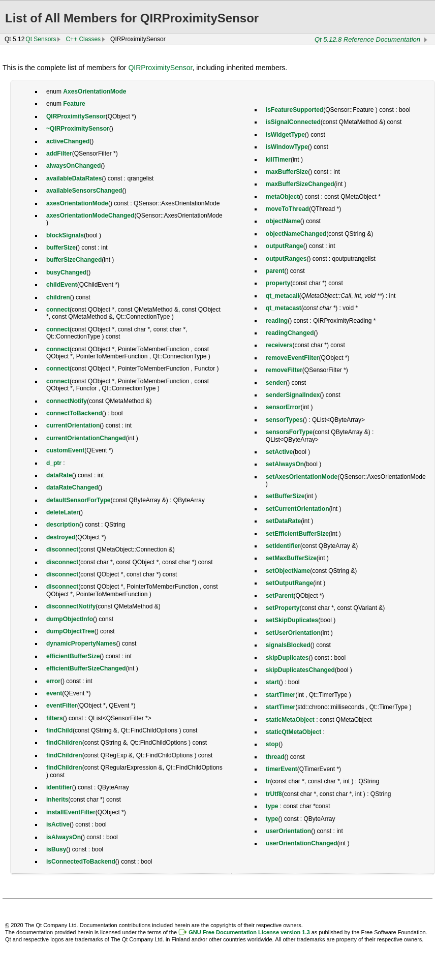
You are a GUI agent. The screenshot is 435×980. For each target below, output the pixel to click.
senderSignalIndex (293, 395)
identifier (59, 787)
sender (276, 383)
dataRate (59, 475)
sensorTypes (284, 420)
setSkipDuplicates (292, 620)
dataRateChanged (72, 487)
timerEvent (282, 769)
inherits (57, 800)
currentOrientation (73, 425)
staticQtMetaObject (293, 732)
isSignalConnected (293, 122)
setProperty (283, 608)
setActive (279, 452)
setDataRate (283, 521)
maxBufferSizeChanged (300, 184)
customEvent (65, 450)
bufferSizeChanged (74, 260)
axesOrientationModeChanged (90, 216)
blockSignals (65, 235)
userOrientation (288, 831)
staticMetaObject (290, 720)
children (58, 297)
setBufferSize (285, 496)
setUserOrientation (293, 633)
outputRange (285, 246)
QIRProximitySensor (160, 68)
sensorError (283, 407)
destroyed (61, 537)
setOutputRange (289, 583)
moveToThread (287, 209)
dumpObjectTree (70, 631)
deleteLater (63, 512)
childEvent (62, 285)
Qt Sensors (41, 39)
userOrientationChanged (302, 843)
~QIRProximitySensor (78, 129)
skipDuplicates (287, 658)
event (54, 693)
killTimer (278, 160)
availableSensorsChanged (84, 191)
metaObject (282, 197)
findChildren (64, 743)
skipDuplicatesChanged (300, 670)
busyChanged (66, 272)
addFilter (59, 154)
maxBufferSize (287, 172)
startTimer (281, 695)
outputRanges (286, 259)
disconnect (62, 549)
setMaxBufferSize (291, 558)
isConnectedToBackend (81, 862)
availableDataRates (74, 178)
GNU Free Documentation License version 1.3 (249, 932)
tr (268, 781)
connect (58, 310)
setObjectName (288, 571)
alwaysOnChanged (73, 166)
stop (272, 744)
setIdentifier (283, 546)
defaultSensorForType (78, 500)
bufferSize (61, 248)
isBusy (56, 849)
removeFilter (284, 370)
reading (277, 321)
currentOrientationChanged (86, 438)
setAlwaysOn (285, 464)
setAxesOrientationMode (302, 477)
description (63, 525)
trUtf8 (274, 794)
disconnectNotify (71, 606)
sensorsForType (289, 432)
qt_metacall (283, 296)
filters (55, 718)
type (272, 806)
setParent (280, 596)
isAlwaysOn (64, 837)
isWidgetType (285, 135)
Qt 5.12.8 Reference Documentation (367, 39)
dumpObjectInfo (70, 619)
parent (275, 271)
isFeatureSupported (294, 110)
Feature (74, 104)
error (53, 681)
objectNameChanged (296, 234)
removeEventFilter (292, 358)
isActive (58, 824)
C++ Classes (83, 39)
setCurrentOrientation (298, 509)
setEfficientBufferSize (297, 534)
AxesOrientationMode (95, 91)
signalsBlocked (288, 645)
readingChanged (290, 333)
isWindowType (287, 147)
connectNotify (67, 401)
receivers (279, 345)
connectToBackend (74, 413)
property (278, 283)
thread (275, 757)
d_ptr (54, 463)
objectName (283, 221)
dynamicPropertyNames (81, 644)
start (272, 682)
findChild (59, 730)
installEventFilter (71, 812)
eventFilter (62, 706)
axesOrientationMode (77, 203)
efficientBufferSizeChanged (86, 668)
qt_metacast (284, 308)
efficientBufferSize (73, 656)
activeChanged (68, 141)
